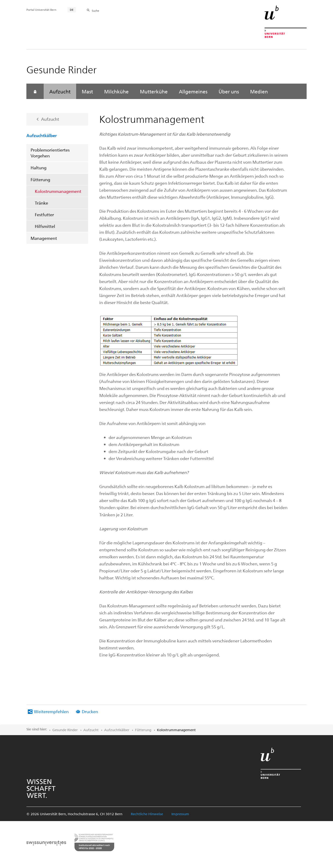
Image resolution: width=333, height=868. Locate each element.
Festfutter (44, 214)
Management (44, 238)
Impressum (180, 814)
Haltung (39, 168)
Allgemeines (193, 91)
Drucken (90, 711)
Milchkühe (116, 91)
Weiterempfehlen (51, 711)
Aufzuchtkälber (42, 135)
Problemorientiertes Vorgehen (50, 153)
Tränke (41, 203)
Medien (259, 91)
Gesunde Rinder (65, 730)
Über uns (229, 91)
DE (72, 10)
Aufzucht (60, 91)
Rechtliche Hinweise (147, 814)
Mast (87, 91)
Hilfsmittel (45, 226)
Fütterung (40, 179)
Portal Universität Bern (41, 10)
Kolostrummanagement (58, 191)
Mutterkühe (154, 91)
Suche (96, 11)
